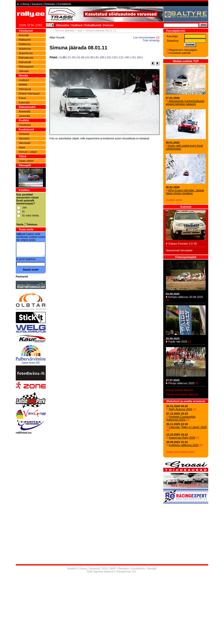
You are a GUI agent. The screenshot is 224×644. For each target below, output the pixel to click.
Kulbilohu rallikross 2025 (184, 445)
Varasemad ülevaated (179, 250)
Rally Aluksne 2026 (180, 409)
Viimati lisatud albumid (179, 390)
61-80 (90, 57)
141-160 (136, 57)
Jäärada (24, 71)
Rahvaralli (25, 62)
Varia (22, 147)
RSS (105, 568)
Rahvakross (26, 58)
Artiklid (23, 85)
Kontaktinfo (64, 4)
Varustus (24, 138)
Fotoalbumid (93, 25)
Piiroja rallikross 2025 (181, 383)
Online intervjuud (29, 93)
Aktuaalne (63, 25)
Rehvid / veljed (28, 152)
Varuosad (24, 143)
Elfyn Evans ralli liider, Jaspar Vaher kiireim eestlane (185, 192)
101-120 (111, 57)
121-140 (124, 57)
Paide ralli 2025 (178, 342)
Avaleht (72, 568)
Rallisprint (25, 40)
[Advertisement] (104, 211)
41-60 (81, 57)
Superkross (26, 53)
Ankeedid (24, 111)
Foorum (108, 25)
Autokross (25, 49)
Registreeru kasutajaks (183, 50)
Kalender (24, 102)
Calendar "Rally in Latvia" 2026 (188, 427)
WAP (113, 568)
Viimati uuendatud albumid (182, 394)
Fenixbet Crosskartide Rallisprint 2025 (181, 418)
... (51, 30)
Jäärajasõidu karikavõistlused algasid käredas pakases (185, 102)
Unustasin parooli (180, 53)
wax (80, 30)
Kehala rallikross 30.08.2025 (186, 297)
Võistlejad (25, 125)
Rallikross (25, 44)
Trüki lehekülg (151, 40)
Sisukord (37, 4)
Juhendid (24, 116)
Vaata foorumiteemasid (180, 452)
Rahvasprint (26, 67)
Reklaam (50, 4)
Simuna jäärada (65, 30)
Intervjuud (25, 89)
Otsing (25, 4)
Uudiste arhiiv (174, 200)
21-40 (71, 57)
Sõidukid (24, 134)
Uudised (77, 25)
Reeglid (152, 568)
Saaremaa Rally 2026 (182, 438)
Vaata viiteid (26, 161)
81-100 (100, 57)
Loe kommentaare (144, 37)
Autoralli (24, 35)
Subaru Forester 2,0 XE (183, 244)
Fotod (22, 98)
